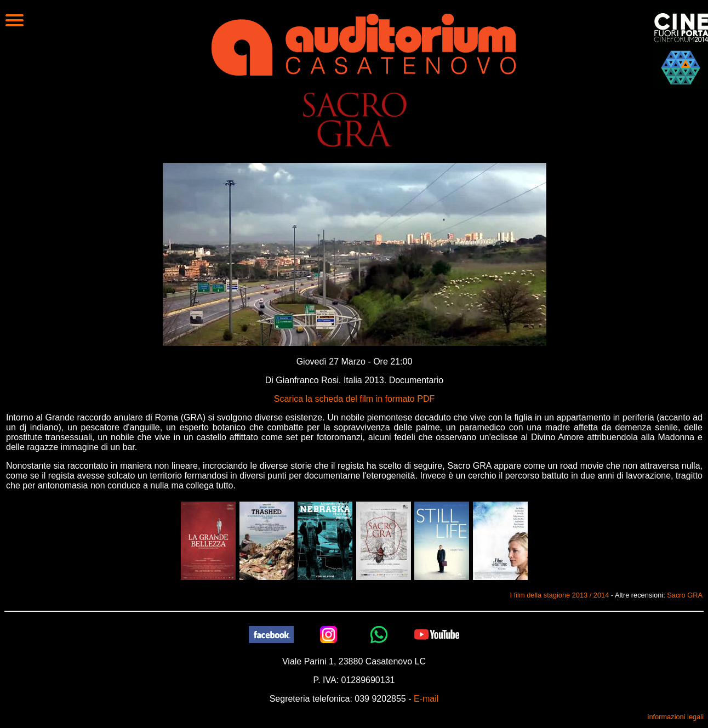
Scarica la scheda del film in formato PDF (354, 399)
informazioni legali (676, 717)
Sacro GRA (685, 595)
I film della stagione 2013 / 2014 (560, 595)
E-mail (426, 699)
